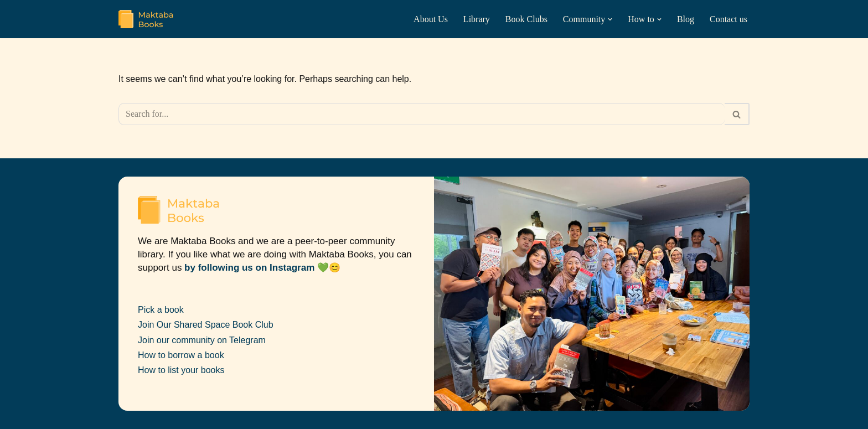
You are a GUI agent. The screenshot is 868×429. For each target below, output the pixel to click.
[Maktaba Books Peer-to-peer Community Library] (146, 19)
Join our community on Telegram (202, 340)
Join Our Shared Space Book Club (206, 325)
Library (477, 19)
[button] (610, 19)
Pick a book (161, 310)
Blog (686, 19)
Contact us (728, 19)
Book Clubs (526, 19)
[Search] (422, 114)
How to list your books (181, 370)
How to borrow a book (181, 355)
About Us (431, 19)
